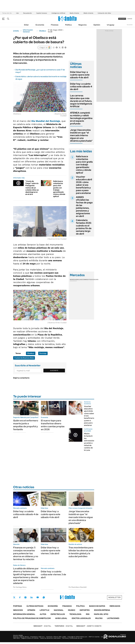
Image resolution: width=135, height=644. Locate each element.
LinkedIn (32, 597)
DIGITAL (42, 626)
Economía (40, 25)
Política (68, 25)
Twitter (14, 597)
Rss (88, 614)
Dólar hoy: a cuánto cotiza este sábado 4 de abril (81, 87)
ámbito (16, 31)
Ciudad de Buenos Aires (24, 358)
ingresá (130, 19)
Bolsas (79, 280)
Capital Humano (42, 13)
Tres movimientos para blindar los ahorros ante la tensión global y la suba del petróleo (81, 552)
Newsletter (130, 25)
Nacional (59, 610)
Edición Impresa (102, 610)
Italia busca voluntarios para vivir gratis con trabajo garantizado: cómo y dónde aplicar (59, 189)
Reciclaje (43, 353)
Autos (43, 614)
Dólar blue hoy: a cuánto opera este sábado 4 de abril (80, 75)
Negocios (83, 25)
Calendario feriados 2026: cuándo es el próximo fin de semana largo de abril (84, 227)
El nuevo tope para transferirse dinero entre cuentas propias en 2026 (53, 425)
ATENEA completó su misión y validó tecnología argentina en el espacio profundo (81, 118)
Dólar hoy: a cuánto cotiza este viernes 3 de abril (53, 574)
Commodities (87, 280)
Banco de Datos (97, 606)
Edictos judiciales (81, 618)
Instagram (25, 597)
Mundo (72, 610)
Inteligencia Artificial (58, 13)
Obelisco (43, 31)
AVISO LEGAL (61, 618)
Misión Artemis (88, 13)
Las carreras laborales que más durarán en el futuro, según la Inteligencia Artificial (81, 101)
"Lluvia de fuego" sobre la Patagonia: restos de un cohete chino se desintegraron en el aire (32, 188)
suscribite (122, 19)
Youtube (38, 597)
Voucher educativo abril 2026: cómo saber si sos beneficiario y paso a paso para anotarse (84, 185)
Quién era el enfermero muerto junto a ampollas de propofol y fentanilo (26, 425)
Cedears (95, 280)
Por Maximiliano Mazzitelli (78, 587)
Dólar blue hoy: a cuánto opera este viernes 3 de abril (51, 550)
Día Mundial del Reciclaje (46, 121)
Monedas (73, 280)
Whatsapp (44, 597)
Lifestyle (44, 610)
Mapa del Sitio (101, 614)
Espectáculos (58, 614)
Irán (17, 13)
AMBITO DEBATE (89, 626)
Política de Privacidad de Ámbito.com (32, 618)
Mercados (115, 606)
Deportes (85, 610)
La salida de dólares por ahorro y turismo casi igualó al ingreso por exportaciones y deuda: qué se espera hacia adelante (26, 576)
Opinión (97, 25)
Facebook (20, 597)
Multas (99, 618)
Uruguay (111, 25)
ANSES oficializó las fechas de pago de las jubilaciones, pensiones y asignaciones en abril (84, 207)
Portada (18, 606)
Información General (28, 31)
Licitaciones (113, 618)
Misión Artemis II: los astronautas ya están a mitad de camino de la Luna (89, 442)
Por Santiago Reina (20, 587)
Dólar (26, 25)
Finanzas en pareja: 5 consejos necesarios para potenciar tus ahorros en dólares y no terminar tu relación (26, 553)
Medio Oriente (74, 13)
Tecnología (75, 614)
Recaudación (27, 13)
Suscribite (54, 370)
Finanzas (55, 25)
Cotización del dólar (104, 13)
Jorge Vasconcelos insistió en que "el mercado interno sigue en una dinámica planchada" (81, 135)
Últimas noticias (35, 606)
